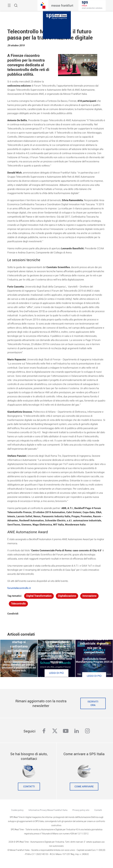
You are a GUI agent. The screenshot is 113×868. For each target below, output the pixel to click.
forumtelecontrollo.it (19, 588)
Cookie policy (17, 810)
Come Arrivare (84, 787)
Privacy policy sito (81, 810)
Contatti (29, 787)
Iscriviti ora (93, 703)
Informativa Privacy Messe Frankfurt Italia (48, 810)
